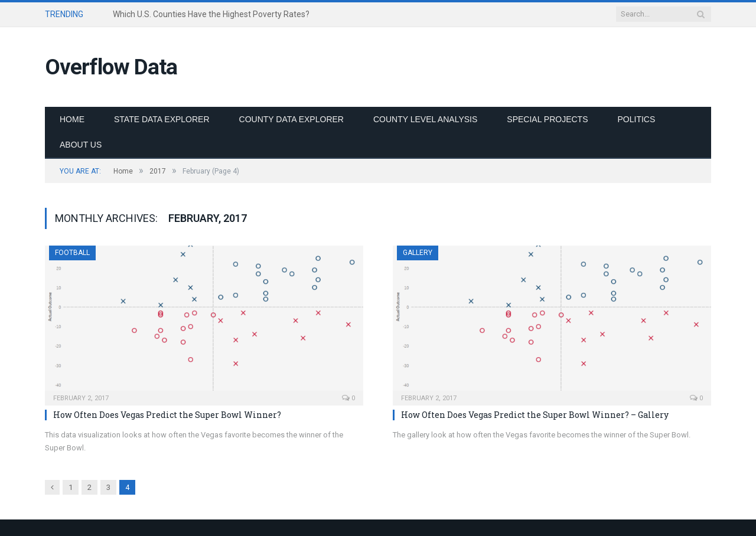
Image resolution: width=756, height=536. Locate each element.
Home (72, 119)
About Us (81, 145)
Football (72, 253)
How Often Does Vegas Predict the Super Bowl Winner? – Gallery (535, 415)
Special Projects (547, 119)
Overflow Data (111, 67)
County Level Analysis (425, 119)
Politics (637, 119)
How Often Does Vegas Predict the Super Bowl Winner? (167, 415)
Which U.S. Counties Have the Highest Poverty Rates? (211, 14)
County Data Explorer (291, 119)
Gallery (418, 253)
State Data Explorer (162, 119)
